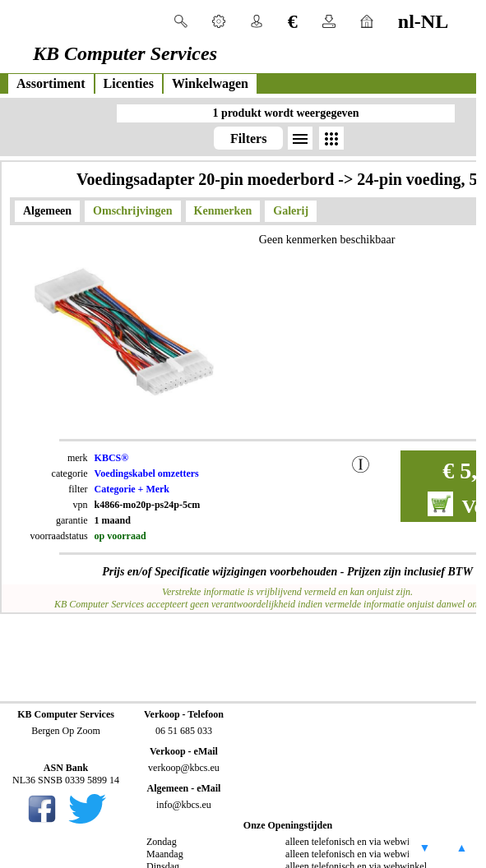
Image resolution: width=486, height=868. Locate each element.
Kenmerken (223, 211)
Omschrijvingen (132, 211)
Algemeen (47, 211)
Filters (248, 139)
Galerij (291, 211)
